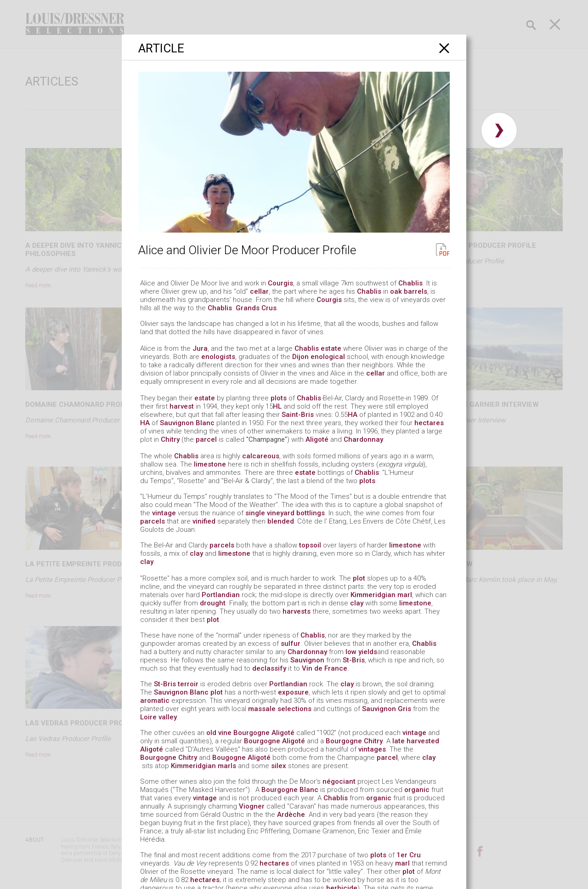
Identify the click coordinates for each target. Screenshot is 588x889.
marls (227, 766)
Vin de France (325, 668)
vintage (164, 513)
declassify (269, 668)
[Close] (444, 48)
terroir (188, 684)
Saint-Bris (298, 415)
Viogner (252, 806)
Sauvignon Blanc (187, 423)
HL (278, 406)
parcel (206, 439)
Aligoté (317, 439)
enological (328, 357)
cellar (259, 291)
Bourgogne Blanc (290, 790)
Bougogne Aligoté (242, 758)
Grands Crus (256, 308)
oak (396, 291)
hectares (429, 423)
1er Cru (409, 855)
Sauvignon (307, 660)
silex (279, 766)
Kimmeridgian (373, 595)
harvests (297, 611)
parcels (153, 521)
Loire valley (158, 717)
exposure (293, 692)
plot (359, 578)
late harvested (416, 741)
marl (405, 595)
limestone (210, 464)
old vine (219, 733)
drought (213, 603)
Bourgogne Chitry (354, 741)
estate (331, 348)
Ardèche (291, 815)
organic (417, 790)
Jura (200, 348)
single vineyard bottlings (285, 513)
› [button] (499, 130)
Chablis (410, 283)
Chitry (170, 439)
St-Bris (354, 660)
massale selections (280, 709)
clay (196, 553)
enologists (218, 357)
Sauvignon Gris (387, 709)
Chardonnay (363, 439)
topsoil (310, 545)
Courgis (280, 283)
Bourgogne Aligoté (264, 733)
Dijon (300, 357)
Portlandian (221, 595)
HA (353, 415)
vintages (372, 749)
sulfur (291, 644)
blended (281, 521)
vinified (204, 521)
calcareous (261, 456)
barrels (416, 291)
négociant (339, 781)
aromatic (155, 701)
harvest (183, 406)
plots (279, 398)
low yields (361, 652)
